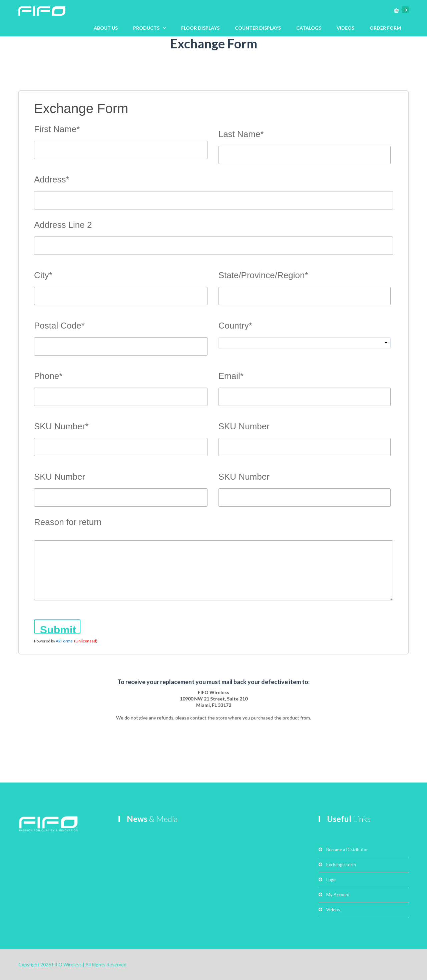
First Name (57, 129)
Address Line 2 (63, 225)
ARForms (64, 641)
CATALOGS (309, 28)
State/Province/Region (263, 275)
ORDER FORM (385, 28)
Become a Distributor (347, 850)
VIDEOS (345, 28)
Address (52, 180)
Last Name (241, 134)
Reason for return (68, 522)
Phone (48, 376)
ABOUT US (106, 28)
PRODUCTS (146, 28)
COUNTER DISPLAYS (258, 28)
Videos (333, 910)
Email (231, 376)
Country (235, 326)
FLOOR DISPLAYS (200, 28)
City (43, 275)
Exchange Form (341, 865)
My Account (338, 895)
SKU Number (61, 426)
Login (331, 880)
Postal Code (59, 326)
